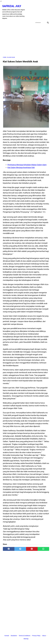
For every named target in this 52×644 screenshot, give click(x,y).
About (44, 636)
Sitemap (26, 639)
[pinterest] (32, 547)
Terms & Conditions (25, 636)
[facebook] (34, 11)
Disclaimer (14, 636)
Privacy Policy (36, 636)
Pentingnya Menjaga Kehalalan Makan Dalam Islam (27, 163)
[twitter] (38, 11)
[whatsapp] (43, 547)
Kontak (7, 636)
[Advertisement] (26, 39)
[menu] (4, 20)
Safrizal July (12, 5)
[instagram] (47, 11)
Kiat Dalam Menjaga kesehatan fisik (21, 166)
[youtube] (43, 11)
